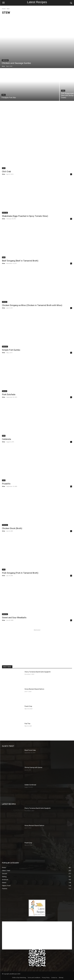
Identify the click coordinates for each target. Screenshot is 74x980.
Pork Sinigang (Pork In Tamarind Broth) (20, 573)
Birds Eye (5, 213)
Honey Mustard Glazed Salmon (34, 689)
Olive (4, 174)
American (5, 60)
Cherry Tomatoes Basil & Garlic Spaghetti (38, 672)
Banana (5, 391)
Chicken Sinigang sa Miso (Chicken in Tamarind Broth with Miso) (32, 305)
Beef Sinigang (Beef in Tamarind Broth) (20, 261)
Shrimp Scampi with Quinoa (33, 767)
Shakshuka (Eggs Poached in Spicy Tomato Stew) (25, 216)
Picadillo (6, 484)
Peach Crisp (28, 706)
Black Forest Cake (30, 750)
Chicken (5, 302)
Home (4, 9)
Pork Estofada (9, 394)
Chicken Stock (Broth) (12, 528)
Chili (4, 95)
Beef (4, 257)
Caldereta (6, 439)
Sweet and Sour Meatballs (14, 618)
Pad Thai (27, 724)
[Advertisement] (37, 119)
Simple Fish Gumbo (11, 350)
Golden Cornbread (30, 785)
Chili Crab (6, 172)
